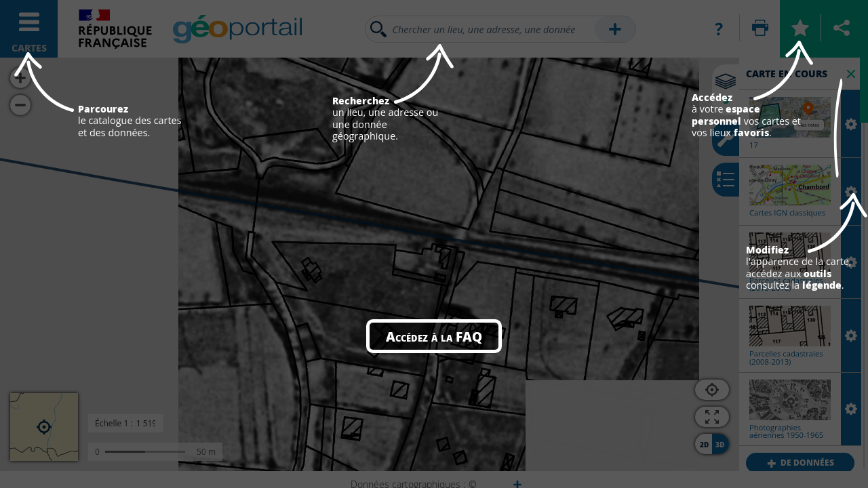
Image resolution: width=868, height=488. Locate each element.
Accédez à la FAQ (434, 336)
